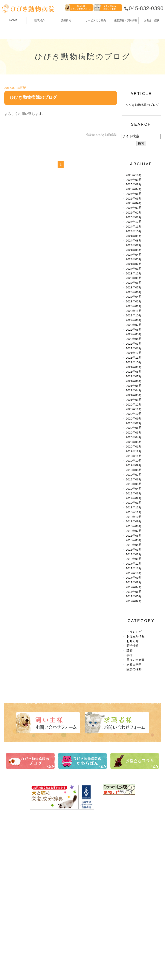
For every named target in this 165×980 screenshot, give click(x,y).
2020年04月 (134, 437)
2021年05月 (134, 386)
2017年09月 (134, 578)
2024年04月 (134, 255)
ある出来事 (134, 665)
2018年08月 (134, 526)
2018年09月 (134, 521)
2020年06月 (134, 428)
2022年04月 (134, 339)
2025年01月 (134, 217)
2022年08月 (134, 320)
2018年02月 (134, 554)
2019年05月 (134, 484)
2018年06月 (134, 536)
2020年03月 (134, 442)
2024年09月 (134, 236)
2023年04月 (134, 297)
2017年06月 (134, 592)
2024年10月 (134, 231)
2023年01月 (134, 306)
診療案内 (66, 20)
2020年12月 (134, 405)
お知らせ (133, 641)
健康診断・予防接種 (99, 843)
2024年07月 (134, 245)
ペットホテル (15, 883)
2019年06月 (134, 479)
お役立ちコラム (96, 867)
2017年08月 (134, 582)
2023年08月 (134, 283)
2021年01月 (134, 400)
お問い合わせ (43, 966)
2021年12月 (134, 353)
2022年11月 (134, 311)
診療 (130, 651)
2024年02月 (134, 264)
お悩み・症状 (15, 899)
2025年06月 (134, 194)
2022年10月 (134, 315)
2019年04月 (134, 489)
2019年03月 (134, 493)
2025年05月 (134, 199)
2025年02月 (134, 213)
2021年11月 (134, 358)
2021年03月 (134, 395)
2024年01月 (134, 269)
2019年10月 (134, 461)
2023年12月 (134, 273)
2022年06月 (134, 330)
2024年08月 (134, 241)
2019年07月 (134, 475)
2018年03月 (134, 550)
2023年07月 (134, 287)
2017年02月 (134, 601)
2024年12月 (134, 222)
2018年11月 (134, 512)
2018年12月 (134, 507)
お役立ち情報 (136, 637)
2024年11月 (134, 227)
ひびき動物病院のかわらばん (106, 859)
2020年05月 (134, 433)
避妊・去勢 (92, 875)
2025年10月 (134, 175)
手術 (130, 655)
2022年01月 (134, 348)
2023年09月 (134, 278)
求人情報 (90, 883)
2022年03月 (134, 344)
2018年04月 (134, 545)
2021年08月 (134, 372)
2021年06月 (134, 381)
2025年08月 (134, 184)
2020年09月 (134, 419)
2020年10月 (134, 414)
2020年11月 (134, 409)
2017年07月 (134, 587)
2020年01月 (134, 447)
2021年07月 (134, 376)
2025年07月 (134, 189)
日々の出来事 (136, 660)
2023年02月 (134, 301)
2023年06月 (134, 292)
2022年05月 (134, 334)
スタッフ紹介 (15, 867)
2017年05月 (134, 596)
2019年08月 (134, 470)
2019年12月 (134, 451)
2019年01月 (134, 503)
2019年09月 (134, 465)
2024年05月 (134, 250)
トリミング (134, 632)
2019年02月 (134, 498)
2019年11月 (134, 456)
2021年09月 (134, 367)
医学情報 (133, 646)
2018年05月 (134, 540)
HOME (13, 20)
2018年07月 (134, 531)
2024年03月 (134, 259)
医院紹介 (11, 851)
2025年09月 (134, 180)
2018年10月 (134, 517)
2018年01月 (134, 559)
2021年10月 (134, 362)
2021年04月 (134, 390)
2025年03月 (134, 208)
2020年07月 (134, 423)
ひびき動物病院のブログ (33, 97)
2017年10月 (134, 573)
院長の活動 (134, 669)
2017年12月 (134, 564)
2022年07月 (134, 325)
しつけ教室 (13, 891)
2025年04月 (134, 203)
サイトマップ (17, 966)
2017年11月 (134, 568)
